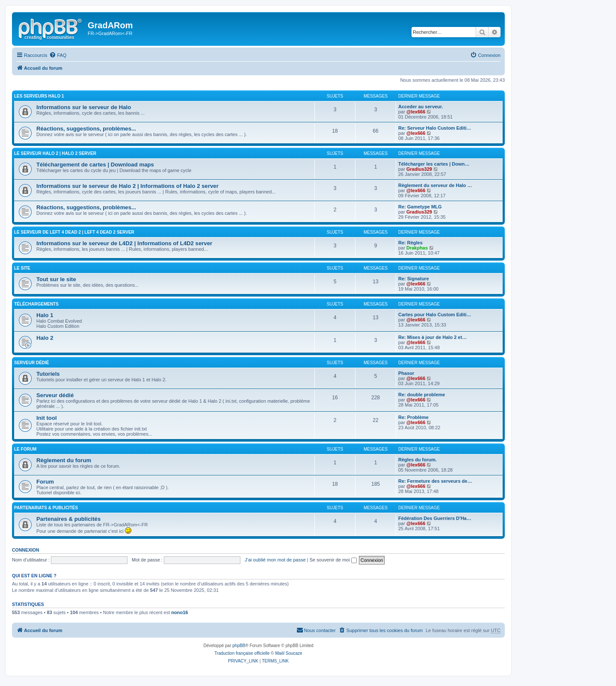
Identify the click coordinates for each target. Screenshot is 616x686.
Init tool (47, 418)
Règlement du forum (64, 460)
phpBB (239, 646)
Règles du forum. (418, 460)
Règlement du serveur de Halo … (435, 185)
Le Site (22, 268)
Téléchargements (36, 304)
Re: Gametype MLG (420, 207)
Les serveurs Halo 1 (39, 96)
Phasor (406, 373)
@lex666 (416, 112)
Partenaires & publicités (68, 519)
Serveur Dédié (32, 363)
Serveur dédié (55, 395)
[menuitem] (58, 55)
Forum (45, 482)
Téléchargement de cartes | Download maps (95, 165)
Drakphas (417, 248)
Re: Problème (413, 417)
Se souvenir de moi (333, 560)
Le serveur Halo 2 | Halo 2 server (55, 153)
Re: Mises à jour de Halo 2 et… (432, 337)
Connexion (26, 550)
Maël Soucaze (289, 653)
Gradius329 (419, 169)
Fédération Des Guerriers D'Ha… (435, 518)
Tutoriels (48, 374)
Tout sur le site (56, 279)
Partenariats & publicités (46, 508)
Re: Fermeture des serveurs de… (435, 481)
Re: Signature (414, 279)
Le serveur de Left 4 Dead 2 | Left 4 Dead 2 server (74, 232)
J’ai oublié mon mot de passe (275, 560)
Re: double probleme (422, 395)
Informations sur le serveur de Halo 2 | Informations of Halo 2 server (127, 186)
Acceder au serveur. (421, 107)
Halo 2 (45, 338)
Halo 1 (45, 315)
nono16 (179, 612)
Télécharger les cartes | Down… (434, 164)
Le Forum (25, 449)
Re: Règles (410, 243)
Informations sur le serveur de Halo (84, 107)
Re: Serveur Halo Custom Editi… (435, 128)
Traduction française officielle (242, 653)
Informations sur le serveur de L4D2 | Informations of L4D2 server (124, 243)
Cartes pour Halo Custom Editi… (435, 315)
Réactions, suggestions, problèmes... (86, 129)
